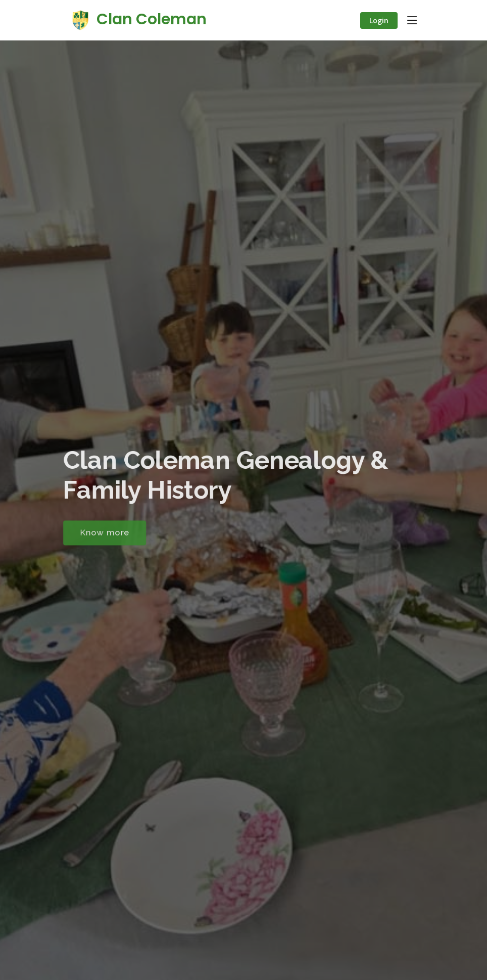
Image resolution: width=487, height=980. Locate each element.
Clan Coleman (137, 19)
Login (379, 20)
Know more (101, 534)
